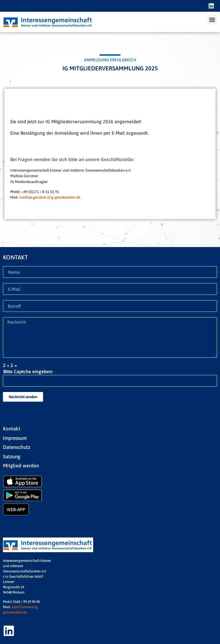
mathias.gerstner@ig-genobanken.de (50, 197)
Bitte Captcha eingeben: (28, 371)
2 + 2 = (10, 365)
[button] (212, 20)
